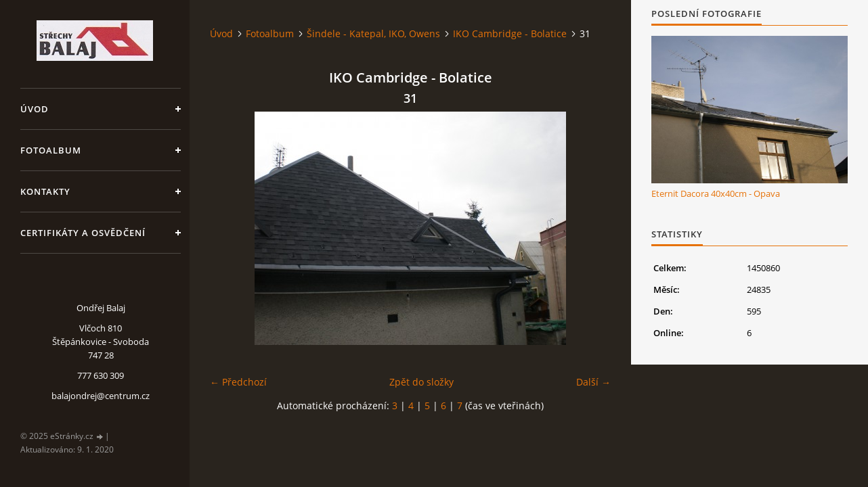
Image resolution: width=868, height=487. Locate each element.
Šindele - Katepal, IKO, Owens (373, 33)
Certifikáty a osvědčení (83, 233)
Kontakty (45, 191)
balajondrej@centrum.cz (101, 396)
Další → (593, 382)
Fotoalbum (51, 150)
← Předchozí (238, 382)
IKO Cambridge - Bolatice (510, 33)
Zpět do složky (421, 382)
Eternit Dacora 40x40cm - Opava (716, 193)
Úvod (35, 109)
